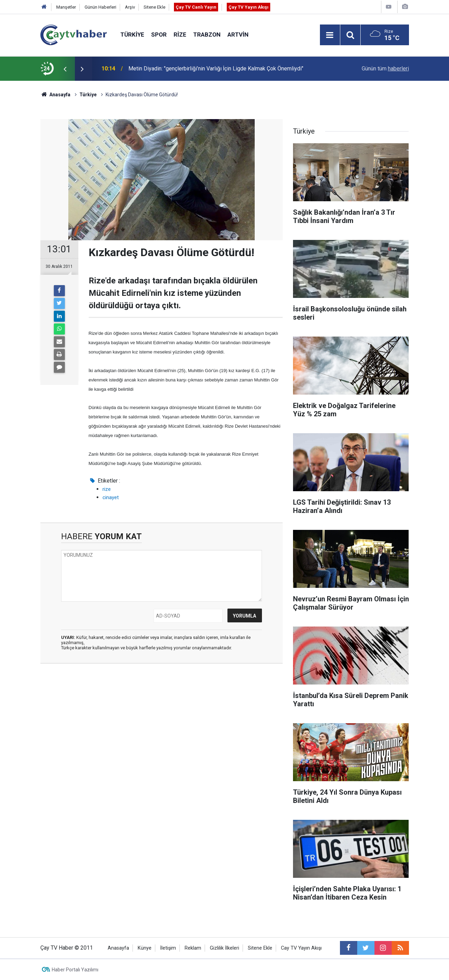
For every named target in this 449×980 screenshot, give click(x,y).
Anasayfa (118, 948)
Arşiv (130, 7)
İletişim (168, 948)
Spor (159, 35)
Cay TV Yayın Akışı (301, 948)
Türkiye (132, 35)
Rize (180, 35)
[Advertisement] (162, 734)
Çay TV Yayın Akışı (248, 7)
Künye (145, 948)
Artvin (238, 35)
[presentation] (65, 69)
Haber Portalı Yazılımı (75, 970)
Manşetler (66, 7)
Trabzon (207, 35)
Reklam (193, 948)
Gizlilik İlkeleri (224, 948)
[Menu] (330, 35)
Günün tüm (385, 69)
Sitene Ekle (154, 7)
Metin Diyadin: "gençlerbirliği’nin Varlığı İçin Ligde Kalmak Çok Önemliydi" (216, 69)
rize (107, 489)
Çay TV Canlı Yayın (196, 7)
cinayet (111, 497)
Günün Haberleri (100, 7)
